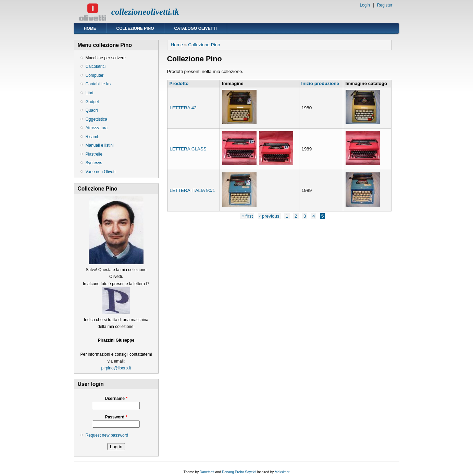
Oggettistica (96, 119)
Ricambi (93, 137)
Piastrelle (94, 154)
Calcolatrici (96, 66)
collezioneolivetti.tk (145, 12)
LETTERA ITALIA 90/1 (192, 190)
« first (247, 216)
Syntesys (94, 163)
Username (116, 399)
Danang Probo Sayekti (239, 472)
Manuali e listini (100, 145)
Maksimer (282, 472)
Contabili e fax (99, 84)
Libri (90, 93)
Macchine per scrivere (106, 58)
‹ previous (269, 216)
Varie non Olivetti (101, 172)
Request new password (107, 435)
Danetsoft (207, 472)
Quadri (92, 110)
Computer (95, 75)
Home (90, 28)
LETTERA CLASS (188, 149)
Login (365, 5)
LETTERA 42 (183, 108)
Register (385, 5)
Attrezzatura (97, 128)
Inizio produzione (320, 83)
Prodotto (179, 83)
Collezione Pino (135, 28)
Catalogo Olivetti (196, 28)
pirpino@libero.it (116, 368)
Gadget (92, 102)
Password (116, 417)
